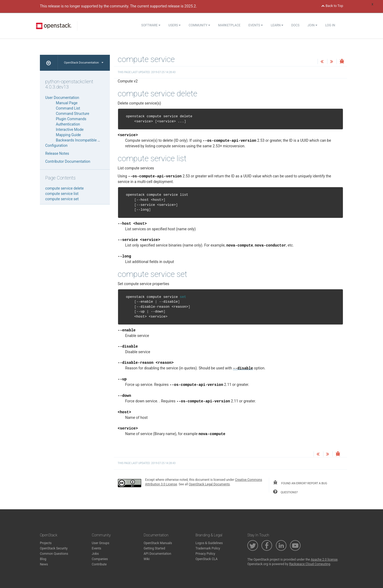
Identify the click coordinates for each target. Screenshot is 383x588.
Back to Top (332, 6)
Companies (100, 559)
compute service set (62, 199)
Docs (295, 25)
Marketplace (229, 25)
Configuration (56, 145)
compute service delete (64, 188)
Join (312, 25)
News (44, 564)
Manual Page (67, 103)
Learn (277, 25)
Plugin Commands (71, 119)
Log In (330, 25)
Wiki (147, 559)
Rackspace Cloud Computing (310, 564)
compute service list (62, 194)
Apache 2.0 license (324, 560)
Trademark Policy (208, 548)
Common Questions (54, 554)
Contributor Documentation (68, 161)
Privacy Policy (205, 554)
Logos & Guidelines (209, 543)
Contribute (99, 564)
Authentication (68, 124)
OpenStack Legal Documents (209, 484)
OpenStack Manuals (158, 543)
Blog (43, 559)
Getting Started (154, 548)
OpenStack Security (54, 548)
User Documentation (62, 98)
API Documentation (157, 554)
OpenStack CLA (207, 559)
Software (151, 25)
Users (174, 25)
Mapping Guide (68, 135)
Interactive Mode (70, 130)
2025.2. (191, 6)
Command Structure (72, 114)
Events (256, 25)
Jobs (95, 554)
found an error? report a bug (300, 483)
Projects (46, 543)
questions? (285, 492)
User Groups (101, 543)
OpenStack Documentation (84, 63)
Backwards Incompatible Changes (84, 140)
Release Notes (57, 153)
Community (199, 25)
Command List (68, 108)
